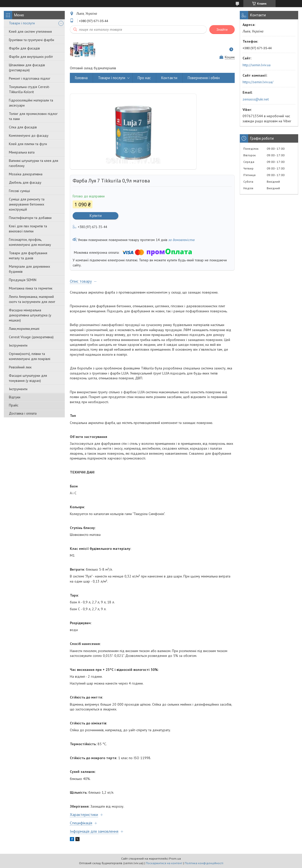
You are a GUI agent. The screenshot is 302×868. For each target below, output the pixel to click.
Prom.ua (175, 858)
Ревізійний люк (20, 367)
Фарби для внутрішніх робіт (31, 57)
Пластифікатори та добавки (30, 218)
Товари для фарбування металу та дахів (28, 256)
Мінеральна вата (22, 152)
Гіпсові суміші (19, 191)
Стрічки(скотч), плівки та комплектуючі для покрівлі (30, 356)
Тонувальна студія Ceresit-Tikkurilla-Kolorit (29, 89)
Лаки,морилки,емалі (24, 329)
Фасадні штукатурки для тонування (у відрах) (28, 378)
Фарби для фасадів (24, 48)
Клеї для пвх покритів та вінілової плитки (28, 229)
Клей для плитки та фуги (28, 144)
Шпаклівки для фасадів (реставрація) (27, 67)
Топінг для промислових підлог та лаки (33, 116)
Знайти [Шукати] (222, 30)
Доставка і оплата (23, 413)
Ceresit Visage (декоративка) (31, 337)
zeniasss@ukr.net (256, 99)
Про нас (144, 78)
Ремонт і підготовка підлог (30, 78)
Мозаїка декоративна (26, 174)
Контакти (169, 78)
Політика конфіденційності (204, 863)
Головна (81, 78)
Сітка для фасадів (23, 127)
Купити (96, 216)
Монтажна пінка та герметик (31, 288)
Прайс (14, 405)
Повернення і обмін (204, 78)
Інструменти (18, 345)
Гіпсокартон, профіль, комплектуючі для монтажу (30, 242)
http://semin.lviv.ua (257, 65)
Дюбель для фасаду (25, 182)
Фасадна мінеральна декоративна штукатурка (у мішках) (30, 315)
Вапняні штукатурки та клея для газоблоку (34, 163)
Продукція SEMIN (23, 280)
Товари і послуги (22, 23)
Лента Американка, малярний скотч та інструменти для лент (32, 299)
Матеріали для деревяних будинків (29, 269)
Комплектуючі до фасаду (29, 135)
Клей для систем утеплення (30, 31)
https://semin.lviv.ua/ (258, 82)
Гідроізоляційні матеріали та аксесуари (31, 103)
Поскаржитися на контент (164, 863)
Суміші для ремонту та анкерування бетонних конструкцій (27, 204)
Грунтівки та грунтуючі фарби (31, 40)
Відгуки (15, 397)
